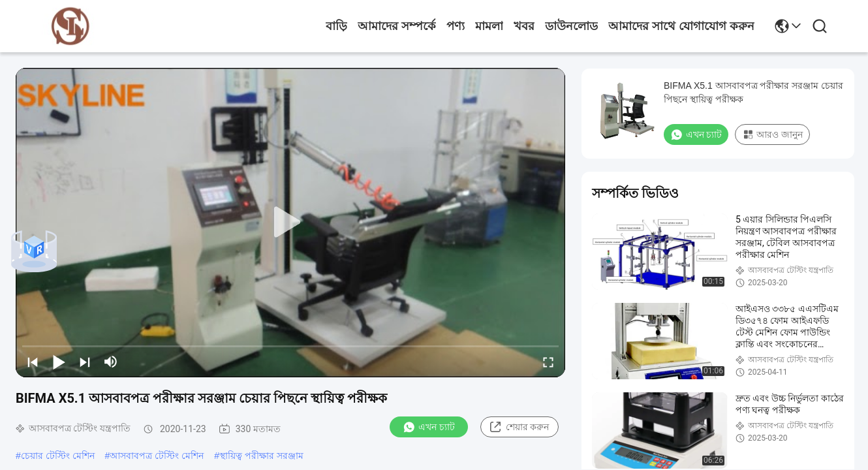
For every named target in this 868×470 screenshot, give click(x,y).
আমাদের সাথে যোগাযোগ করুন (681, 26)
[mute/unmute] (111, 362)
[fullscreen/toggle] (548, 362)
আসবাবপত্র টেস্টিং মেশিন (157, 456)
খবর (524, 26)
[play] (290, 223)
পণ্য (456, 26)
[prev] (33, 362)
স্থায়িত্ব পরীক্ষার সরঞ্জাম (261, 456)
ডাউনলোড (571, 26)
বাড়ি (336, 26)
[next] (85, 362)
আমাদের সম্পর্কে (397, 26)
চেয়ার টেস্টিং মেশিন (58, 456)
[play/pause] (59, 362)
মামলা (489, 26)
